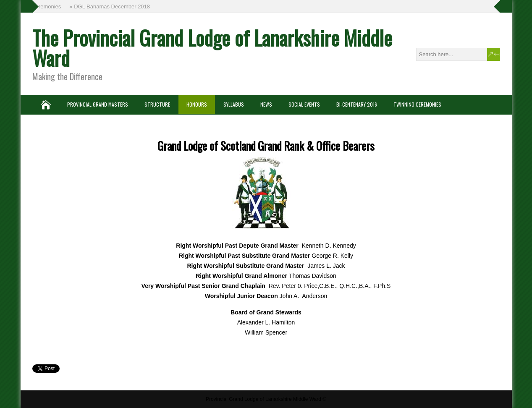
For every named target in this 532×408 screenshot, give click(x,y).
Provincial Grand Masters (98, 104)
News (266, 104)
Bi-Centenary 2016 (357, 104)
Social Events (304, 104)
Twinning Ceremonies (417, 104)
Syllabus (234, 104)
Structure (157, 104)
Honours (197, 104)
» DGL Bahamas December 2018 (110, 7)
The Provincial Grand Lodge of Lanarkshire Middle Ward (212, 48)
